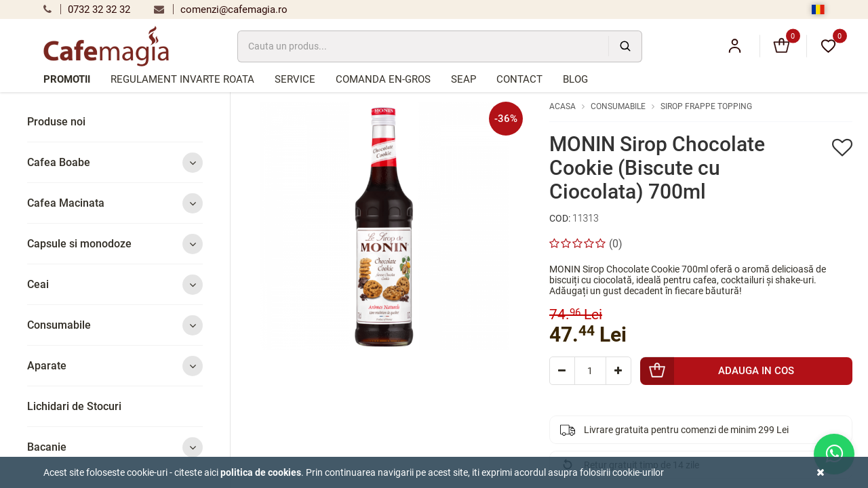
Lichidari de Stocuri (74, 406)
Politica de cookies (261, 472)
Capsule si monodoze (115, 244)
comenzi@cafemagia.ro (221, 9)
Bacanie (115, 447)
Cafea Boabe (115, 162)
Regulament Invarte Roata (182, 79)
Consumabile (115, 325)
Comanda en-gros (383, 79)
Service (295, 79)
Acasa (563, 106)
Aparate (115, 366)
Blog (575, 79)
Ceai (115, 284)
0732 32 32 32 (87, 9)
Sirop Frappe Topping (706, 106)
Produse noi (56, 122)
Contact (519, 79)
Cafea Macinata (115, 203)
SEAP (463, 79)
